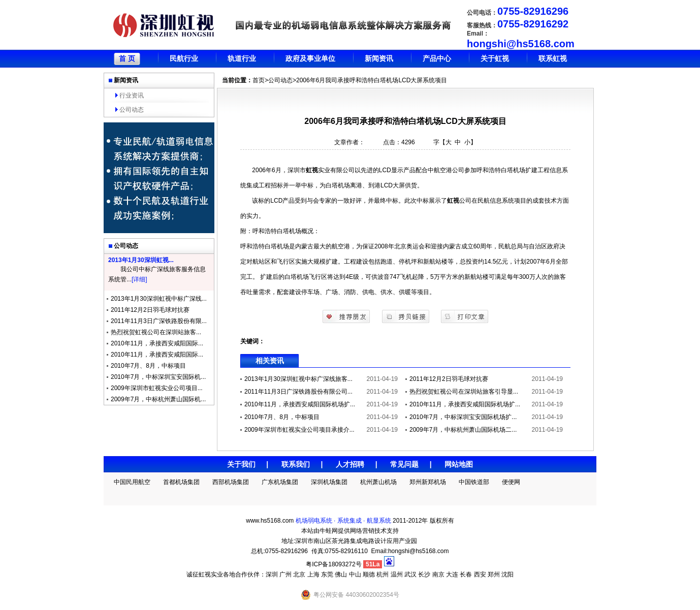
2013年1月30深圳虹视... (141, 260)
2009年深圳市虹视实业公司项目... (157, 388)
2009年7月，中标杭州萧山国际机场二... (463, 430)
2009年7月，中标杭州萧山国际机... (158, 399)
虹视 (312, 170)
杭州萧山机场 (378, 482)
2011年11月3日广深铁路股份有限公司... (298, 392)
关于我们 (241, 464)
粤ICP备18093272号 (333, 564)
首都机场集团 (181, 482)
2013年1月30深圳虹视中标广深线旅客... (298, 379)
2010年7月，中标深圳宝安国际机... (158, 377)
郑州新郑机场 (428, 482)
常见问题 (404, 464)
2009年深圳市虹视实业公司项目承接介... (299, 430)
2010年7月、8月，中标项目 (148, 366)
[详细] (139, 279)
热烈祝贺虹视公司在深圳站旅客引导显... (464, 392)
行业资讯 (132, 95)
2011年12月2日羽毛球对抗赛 (150, 310)
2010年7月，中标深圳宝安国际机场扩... (463, 417)
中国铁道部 (474, 482)
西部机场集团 (231, 482)
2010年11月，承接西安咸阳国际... (157, 343)
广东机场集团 (280, 482)
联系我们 (296, 464)
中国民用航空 (132, 482)
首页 (259, 80)
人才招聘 (350, 464)
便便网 (511, 482)
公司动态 (132, 110)
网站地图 (459, 464)
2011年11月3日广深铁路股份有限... (159, 321)
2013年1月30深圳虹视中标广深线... (159, 299)
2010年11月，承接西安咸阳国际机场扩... (300, 404)
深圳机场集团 (329, 482)
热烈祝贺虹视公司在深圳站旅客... (156, 332)
